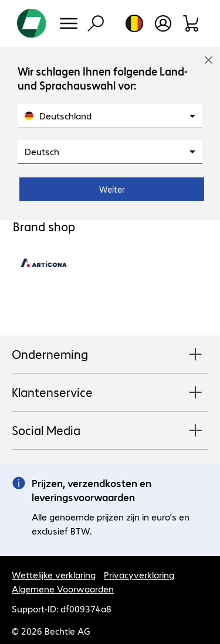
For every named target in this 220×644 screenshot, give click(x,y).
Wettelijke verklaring (54, 575)
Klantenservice (110, 393)
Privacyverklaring (139, 575)
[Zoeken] (96, 23)
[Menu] (69, 23)
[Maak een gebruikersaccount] (163, 23)
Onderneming (110, 355)
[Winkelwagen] (192, 23)
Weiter (112, 189)
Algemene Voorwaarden (63, 589)
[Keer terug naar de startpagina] (32, 23)
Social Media (110, 431)
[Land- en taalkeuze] (134, 23)
